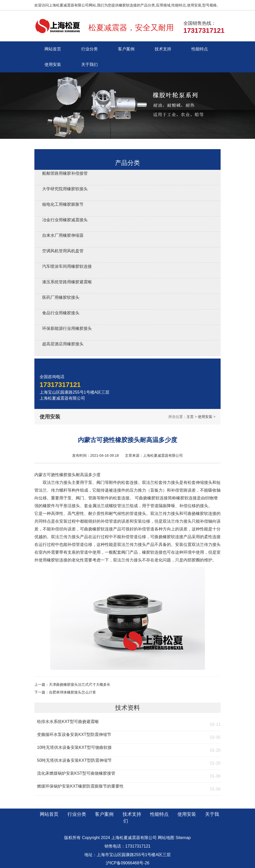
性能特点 (200, 49)
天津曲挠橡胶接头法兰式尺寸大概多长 (80, 684)
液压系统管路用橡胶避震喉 (67, 282)
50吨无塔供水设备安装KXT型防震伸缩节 (74, 760)
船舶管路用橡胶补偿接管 (65, 173)
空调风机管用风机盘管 (63, 251)
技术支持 (163, 49)
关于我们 (89, 64)
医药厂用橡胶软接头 (61, 297)
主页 (190, 417)
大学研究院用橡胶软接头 (65, 189)
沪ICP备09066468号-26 (128, 863)
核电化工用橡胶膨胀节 (63, 204)
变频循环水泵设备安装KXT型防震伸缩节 (74, 734)
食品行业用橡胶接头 (61, 313)
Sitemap (183, 838)
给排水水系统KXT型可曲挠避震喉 (68, 722)
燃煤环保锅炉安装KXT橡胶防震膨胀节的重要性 (80, 786)
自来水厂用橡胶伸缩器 (63, 235)
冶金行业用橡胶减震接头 (65, 220)
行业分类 (89, 49)
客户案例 (126, 49)
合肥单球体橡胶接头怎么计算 (72, 692)
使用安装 (53, 64)
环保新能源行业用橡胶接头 (67, 328)
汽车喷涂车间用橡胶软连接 (67, 266)
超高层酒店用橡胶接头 (63, 344)
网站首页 (53, 49)
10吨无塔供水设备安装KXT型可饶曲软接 (74, 747)
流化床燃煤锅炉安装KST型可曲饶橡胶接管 (76, 773)
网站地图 (166, 838)
